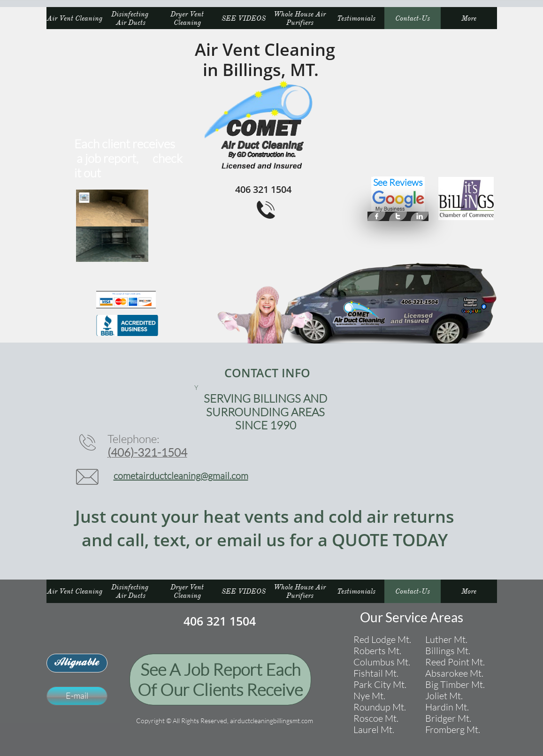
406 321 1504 (220, 621)
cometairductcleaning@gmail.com (181, 476)
